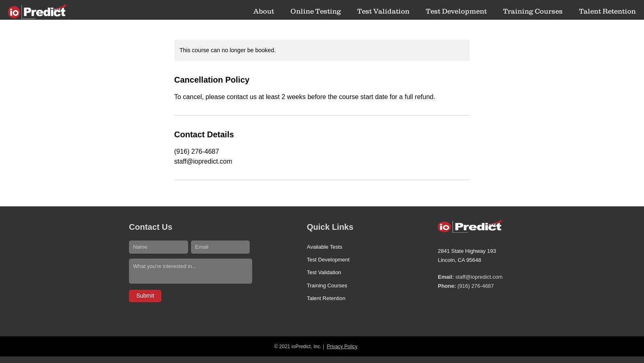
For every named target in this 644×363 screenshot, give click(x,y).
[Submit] (145, 296)
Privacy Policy (342, 347)
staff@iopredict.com (479, 277)
